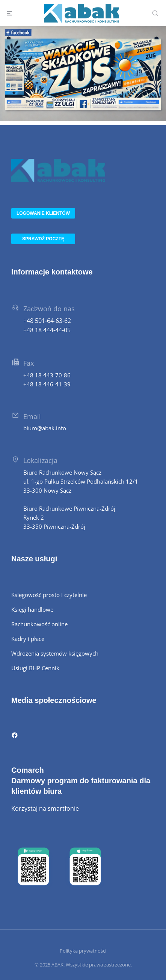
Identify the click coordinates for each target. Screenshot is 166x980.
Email (32, 416)
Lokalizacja (40, 460)
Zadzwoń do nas (49, 309)
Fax (29, 363)
